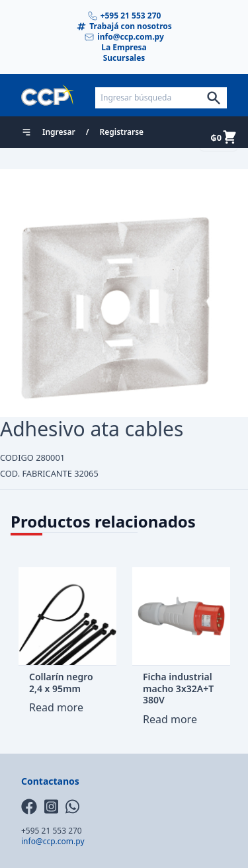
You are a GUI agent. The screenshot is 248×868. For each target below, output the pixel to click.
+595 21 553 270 (124, 16)
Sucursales (124, 58)
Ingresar (59, 132)
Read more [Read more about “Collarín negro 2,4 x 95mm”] (56, 707)
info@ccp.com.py (124, 37)
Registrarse (122, 132)
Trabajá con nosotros (124, 26)
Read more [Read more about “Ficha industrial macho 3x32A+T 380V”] (170, 719)
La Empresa (124, 48)
